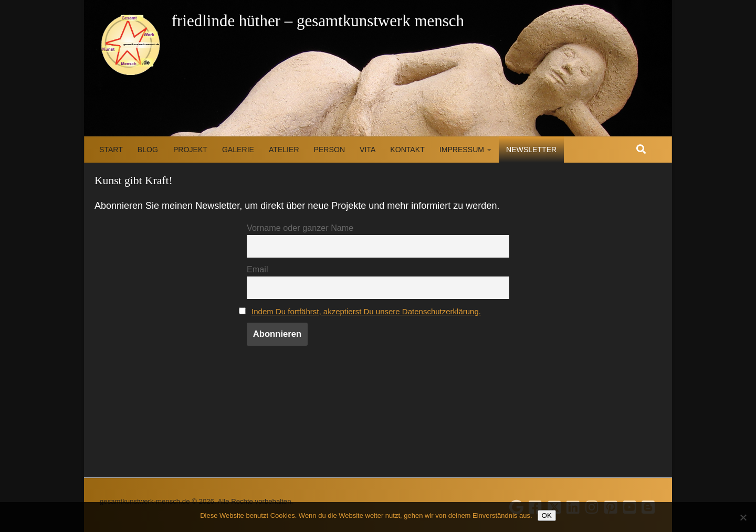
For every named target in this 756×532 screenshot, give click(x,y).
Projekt (190, 150)
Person (329, 150)
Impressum (462, 150)
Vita (367, 150)
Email (257, 270)
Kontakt (407, 150)
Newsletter (531, 150)
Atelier (284, 150)
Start (111, 150)
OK (547, 515)
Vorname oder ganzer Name (300, 228)
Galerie (238, 150)
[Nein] (743, 517)
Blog (148, 150)
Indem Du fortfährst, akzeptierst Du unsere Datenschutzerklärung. (376, 314)
